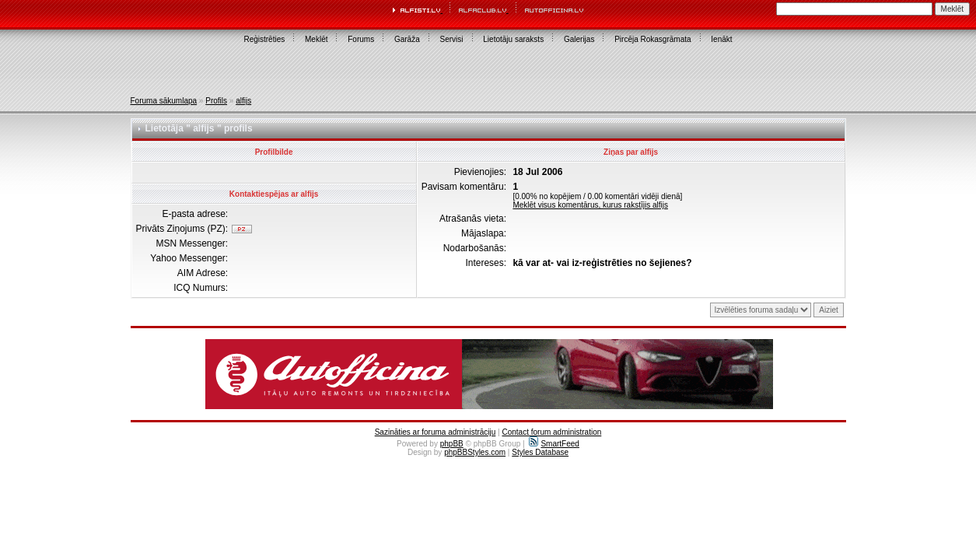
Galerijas (579, 39)
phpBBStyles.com (475, 452)
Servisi (452, 39)
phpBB (452, 444)
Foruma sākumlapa (164, 101)
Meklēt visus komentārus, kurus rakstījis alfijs (590, 205)
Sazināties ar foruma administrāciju (436, 432)
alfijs (243, 101)
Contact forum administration (551, 432)
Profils (216, 101)
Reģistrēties (264, 39)
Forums (361, 39)
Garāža (407, 39)
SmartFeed (554, 444)
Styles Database (540, 452)
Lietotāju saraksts (513, 39)
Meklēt (316, 39)
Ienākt (721, 39)
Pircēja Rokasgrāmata (652, 39)
